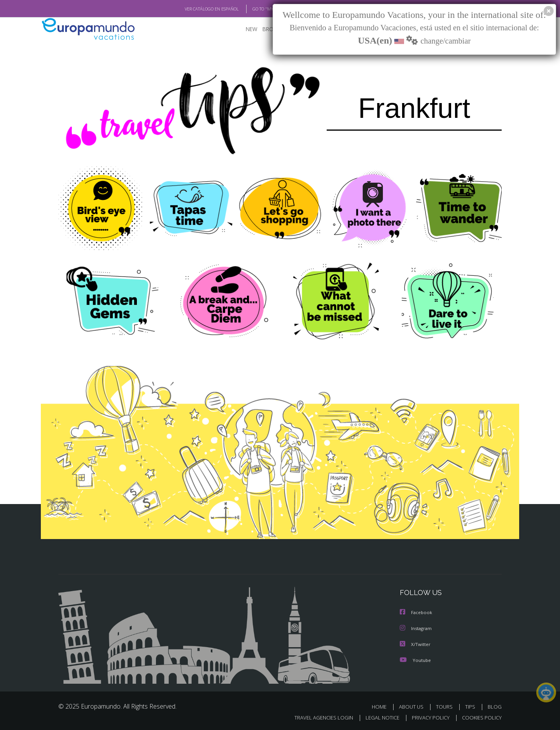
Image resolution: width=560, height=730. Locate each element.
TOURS (446, 706)
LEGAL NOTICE (377, 717)
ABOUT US (413, 706)
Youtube (415, 659)
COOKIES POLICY (480, 717)
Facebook (416, 612)
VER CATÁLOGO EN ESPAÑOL (194, 9)
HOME (382, 706)
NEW (244, 29)
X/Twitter (415, 643)
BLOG (495, 706)
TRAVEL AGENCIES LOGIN (316, 717)
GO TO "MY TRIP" (255, 9)
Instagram (417, 628)
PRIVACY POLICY (427, 717)
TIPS (471, 706)
